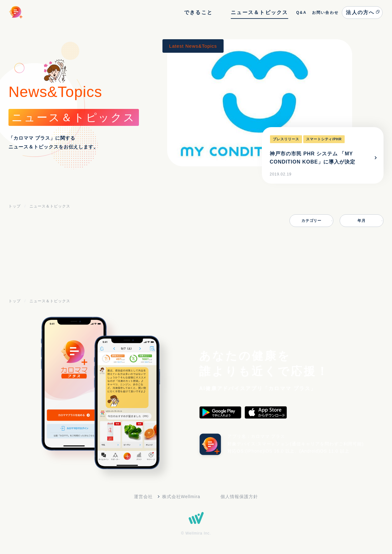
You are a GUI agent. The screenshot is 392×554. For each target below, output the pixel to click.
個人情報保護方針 (239, 497)
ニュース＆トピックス (259, 12)
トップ (15, 206)
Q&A (301, 13)
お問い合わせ (325, 13)
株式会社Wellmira (181, 497)
